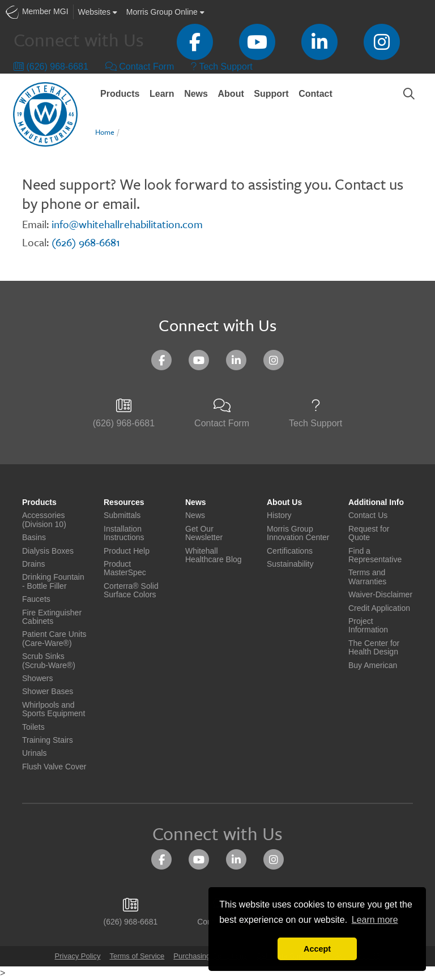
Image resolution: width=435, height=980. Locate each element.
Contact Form (140, 67)
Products (120, 94)
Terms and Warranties (367, 577)
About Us (284, 502)
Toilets (33, 727)
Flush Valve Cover (54, 767)
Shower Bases (48, 692)
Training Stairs (48, 740)
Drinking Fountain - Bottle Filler (53, 581)
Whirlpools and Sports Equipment (54, 709)
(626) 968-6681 (51, 67)
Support (271, 94)
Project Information (368, 626)
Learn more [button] (375, 920)
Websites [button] (98, 12)
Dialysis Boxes (48, 551)
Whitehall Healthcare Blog (214, 555)
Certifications (290, 551)
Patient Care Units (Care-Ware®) (54, 639)
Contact (315, 94)
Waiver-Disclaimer (380, 595)
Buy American (373, 666)
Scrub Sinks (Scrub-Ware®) (49, 661)
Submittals (122, 515)
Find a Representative (375, 555)
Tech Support (221, 67)
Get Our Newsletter (204, 533)
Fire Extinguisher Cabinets (52, 617)
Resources (124, 502)
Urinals (35, 753)
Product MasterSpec (125, 568)
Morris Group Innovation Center (298, 533)
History (279, 515)
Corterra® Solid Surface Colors (131, 590)
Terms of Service (137, 956)
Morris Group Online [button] (165, 12)
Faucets (36, 599)
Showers (37, 679)
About (231, 94)
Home (105, 132)
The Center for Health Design (374, 648)
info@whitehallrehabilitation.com (127, 224)
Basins (34, 538)
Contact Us (368, 515)
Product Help (127, 551)
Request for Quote (369, 533)
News (196, 94)
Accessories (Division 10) (44, 520)
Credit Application (379, 608)
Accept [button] (317, 949)
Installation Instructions (124, 533)
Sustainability (290, 564)
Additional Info (376, 502)
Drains (33, 564)
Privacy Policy (78, 956)
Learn (162, 94)
